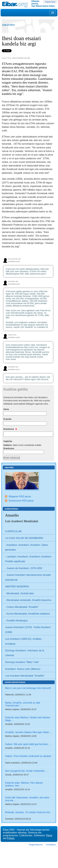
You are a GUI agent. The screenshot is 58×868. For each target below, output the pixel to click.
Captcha (8, 441)
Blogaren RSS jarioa (20, 496)
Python (11, 838)
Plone (49, 835)
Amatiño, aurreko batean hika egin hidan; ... (29, 732)
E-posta (7, 419)
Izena (6, 409)
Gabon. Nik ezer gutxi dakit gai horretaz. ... (28, 744)
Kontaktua (51, 845)
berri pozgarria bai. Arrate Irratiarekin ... (26, 771)
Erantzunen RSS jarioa (21, 501)
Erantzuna (10, 429)
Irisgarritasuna (36, 845)
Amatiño (8, 25)
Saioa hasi (50, 2)
